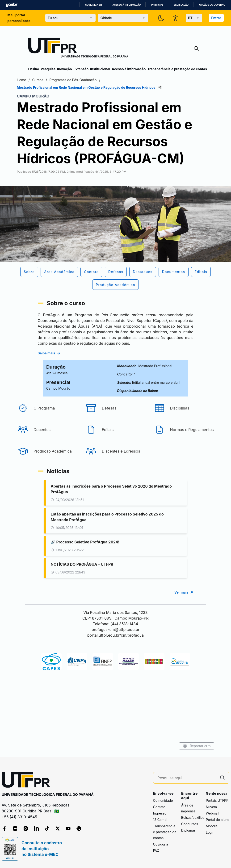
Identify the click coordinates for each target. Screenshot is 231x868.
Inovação (64, 69)
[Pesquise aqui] (187, 778)
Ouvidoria (161, 844)
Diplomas (188, 830)
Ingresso (160, 813)
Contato (159, 807)
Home (33, 80)
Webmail (212, 813)
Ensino (34, 69)
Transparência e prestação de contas (177, 69)
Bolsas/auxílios (193, 817)
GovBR (12, 5)
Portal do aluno (218, 820)
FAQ (156, 851)
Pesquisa (48, 69)
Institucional (100, 69)
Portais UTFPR (217, 801)
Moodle (212, 826)
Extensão (81, 69)
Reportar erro (185, 746)
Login (210, 833)
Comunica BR (94, 5)
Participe (157, 5)
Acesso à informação (127, 5)
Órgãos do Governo (212, 5)
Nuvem (211, 807)
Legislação (181, 5)
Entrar (216, 18)
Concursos (190, 824)
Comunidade (163, 801)
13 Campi (160, 820)
